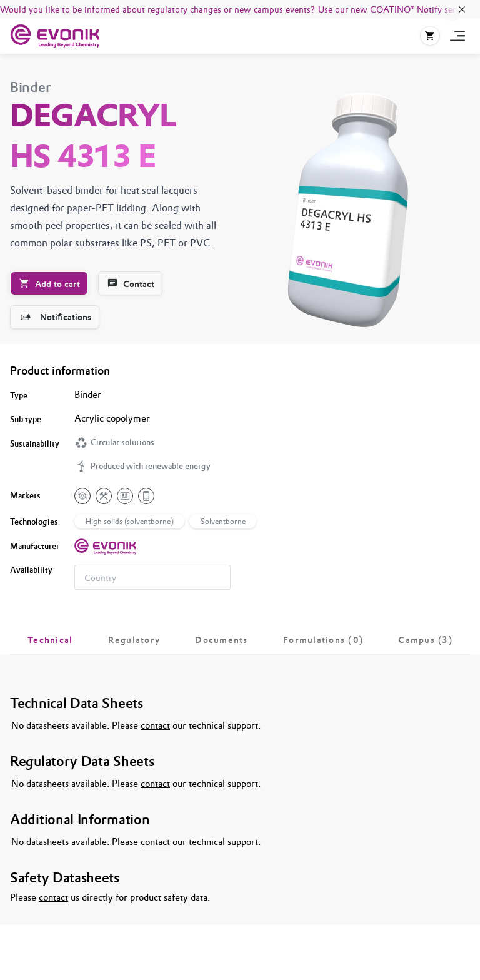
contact (155, 725)
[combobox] (152, 577)
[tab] (50, 640)
